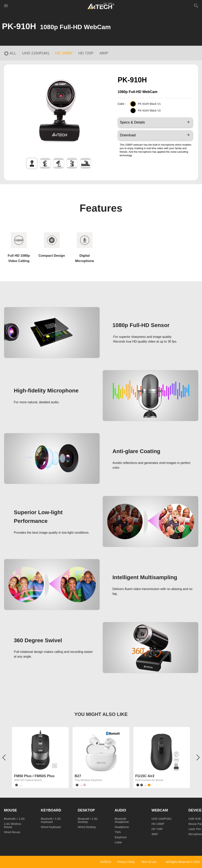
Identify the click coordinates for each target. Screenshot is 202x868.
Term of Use (149, 862)
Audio (120, 810)
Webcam (160, 810)
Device (195, 810)
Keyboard (51, 810)
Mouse (10, 810)
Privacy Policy (126, 862)
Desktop (86, 810)
